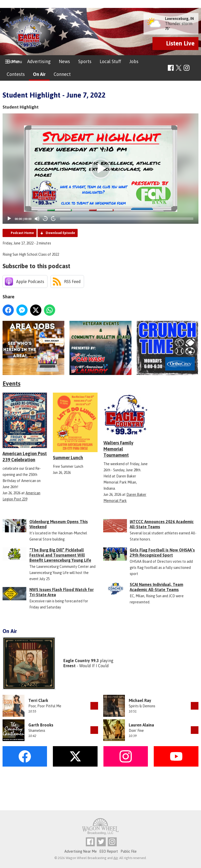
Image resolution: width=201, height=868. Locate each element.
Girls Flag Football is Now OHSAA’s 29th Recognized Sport (162, 553)
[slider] (127, 219)
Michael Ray (140, 700)
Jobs (134, 61)
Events (11, 384)
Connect (62, 74)
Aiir (116, 858)
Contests (16, 74)
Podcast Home (22, 233)
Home (13, 61)
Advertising (39, 61)
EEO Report (109, 851)
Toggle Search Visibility (195, 68)
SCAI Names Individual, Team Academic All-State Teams (156, 587)
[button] (101, 169)
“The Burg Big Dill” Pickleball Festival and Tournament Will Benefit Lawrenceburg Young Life (60, 555)
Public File (129, 851)
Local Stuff (110, 61)
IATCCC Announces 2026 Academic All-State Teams (162, 524)
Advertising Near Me (81, 851)
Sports (85, 61)
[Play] (9, 219)
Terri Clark (38, 700)
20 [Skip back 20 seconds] (45, 219)
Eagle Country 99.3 (81, 661)
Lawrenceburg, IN (179, 19)
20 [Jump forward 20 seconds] (54, 219)
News (64, 61)
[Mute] (37, 219)
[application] (100, 168)
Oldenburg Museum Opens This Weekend (59, 524)
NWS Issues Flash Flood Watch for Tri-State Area (62, 592)
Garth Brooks (41, 725)
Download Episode (60, 233)
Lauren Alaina (141, 725)
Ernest (69, 666)
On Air (39, 74)
